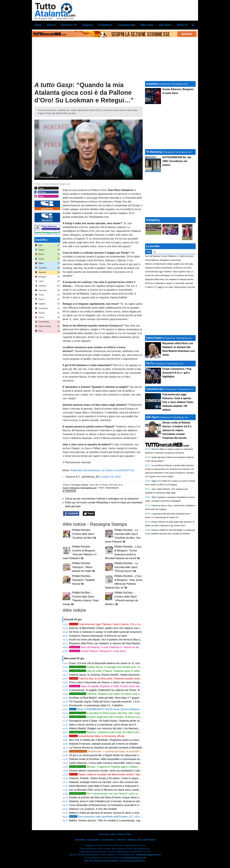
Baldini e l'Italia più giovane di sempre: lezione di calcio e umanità (106, 813)
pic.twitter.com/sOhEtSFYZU (118, 470)
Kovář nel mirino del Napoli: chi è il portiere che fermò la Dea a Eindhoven (111, 640)
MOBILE (132, 840)
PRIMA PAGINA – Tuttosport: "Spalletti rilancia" (83, 580)
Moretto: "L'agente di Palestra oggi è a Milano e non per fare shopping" (118, 767)
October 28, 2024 (111, 477)
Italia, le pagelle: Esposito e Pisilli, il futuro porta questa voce (109, 686)
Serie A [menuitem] (51, 25)
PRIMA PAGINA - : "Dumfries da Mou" (83, 534)
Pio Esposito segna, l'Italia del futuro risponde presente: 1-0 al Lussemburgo (112, 702)
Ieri (155, 252)
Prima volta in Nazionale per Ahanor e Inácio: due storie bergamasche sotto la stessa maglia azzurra (126, 682)
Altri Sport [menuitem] (165, 25)
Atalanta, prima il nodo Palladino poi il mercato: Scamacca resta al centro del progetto (117, 801)
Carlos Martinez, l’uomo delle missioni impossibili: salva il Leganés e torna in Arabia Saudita (121, 763)
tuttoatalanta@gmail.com (149, 855)
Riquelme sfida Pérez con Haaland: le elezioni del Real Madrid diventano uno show (116, 643)
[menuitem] (193, 25)
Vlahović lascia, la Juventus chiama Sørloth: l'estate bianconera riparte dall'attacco (116, 675)
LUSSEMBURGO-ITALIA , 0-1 (107, 709)
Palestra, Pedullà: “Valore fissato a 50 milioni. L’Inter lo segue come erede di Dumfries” (118, 778)
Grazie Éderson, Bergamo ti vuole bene (97, 651)
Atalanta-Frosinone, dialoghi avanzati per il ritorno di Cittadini (103, 744)
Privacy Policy (125, 834)
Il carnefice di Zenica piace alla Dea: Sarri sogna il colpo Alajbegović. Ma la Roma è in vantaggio (132, 713)
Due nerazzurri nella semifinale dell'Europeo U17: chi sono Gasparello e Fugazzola (121, 817)
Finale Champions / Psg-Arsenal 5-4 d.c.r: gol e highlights (177, 373)
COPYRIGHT (149, 840)
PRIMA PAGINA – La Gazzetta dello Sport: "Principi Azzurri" (126, 567)
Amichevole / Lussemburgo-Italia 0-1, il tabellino (96, 705)
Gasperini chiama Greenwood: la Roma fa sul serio (98, 636)
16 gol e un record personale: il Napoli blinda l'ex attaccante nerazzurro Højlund (114, 755)
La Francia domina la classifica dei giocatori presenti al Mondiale (106, 748)
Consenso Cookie (107, 834)
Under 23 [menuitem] (182, 25)
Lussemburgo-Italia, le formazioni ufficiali (97, 736)
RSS (139, 840)
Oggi (148, 252)
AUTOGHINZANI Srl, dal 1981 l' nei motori (177, 161)
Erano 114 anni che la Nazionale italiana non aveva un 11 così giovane (109, 663)
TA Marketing (154, 152)
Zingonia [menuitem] (87, 25)
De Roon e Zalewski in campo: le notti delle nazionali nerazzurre (105, 632)
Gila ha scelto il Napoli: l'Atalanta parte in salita (104, 671)
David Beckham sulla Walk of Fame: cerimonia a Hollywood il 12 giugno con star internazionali (123, 786)
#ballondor (76, 470)
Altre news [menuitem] (147, 25)
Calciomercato (155, 389)
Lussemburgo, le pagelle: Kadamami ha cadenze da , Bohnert (114, 690)
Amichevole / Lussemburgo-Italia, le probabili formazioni (110, 751)
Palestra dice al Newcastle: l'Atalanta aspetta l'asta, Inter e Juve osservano (118, 679)
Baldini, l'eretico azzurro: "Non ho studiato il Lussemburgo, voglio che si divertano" (116, 820)
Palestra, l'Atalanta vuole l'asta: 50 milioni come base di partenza (115, 732)
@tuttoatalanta (112, 488)
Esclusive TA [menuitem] (69, 25)
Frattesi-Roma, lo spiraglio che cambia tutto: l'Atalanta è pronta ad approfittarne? (124, 667)
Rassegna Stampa (79, 485)
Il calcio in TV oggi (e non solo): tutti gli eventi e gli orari (170, 287)
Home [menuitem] (38, 25)
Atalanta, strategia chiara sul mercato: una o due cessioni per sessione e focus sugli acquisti (121, 782)
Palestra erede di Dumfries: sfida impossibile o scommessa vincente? (108, 759)
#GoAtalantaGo (92, 470)
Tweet (89, 514)
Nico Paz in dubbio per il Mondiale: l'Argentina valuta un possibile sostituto (111, 740)
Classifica (41, 240)
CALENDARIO (107, 840)
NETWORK (80, 840)
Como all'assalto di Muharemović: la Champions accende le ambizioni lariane (113, 805)
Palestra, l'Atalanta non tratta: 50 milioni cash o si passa (110, 694)
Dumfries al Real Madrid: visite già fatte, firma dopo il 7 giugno (104, 698)
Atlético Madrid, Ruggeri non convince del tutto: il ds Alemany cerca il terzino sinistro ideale (120, 728)
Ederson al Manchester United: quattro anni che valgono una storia (107, 628)
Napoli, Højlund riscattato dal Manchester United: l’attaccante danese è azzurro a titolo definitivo (128, 774)
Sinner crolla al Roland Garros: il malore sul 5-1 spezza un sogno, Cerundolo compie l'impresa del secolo (177, 430)
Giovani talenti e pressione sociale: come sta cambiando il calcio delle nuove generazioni (119, 771)
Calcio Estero (154, 338)
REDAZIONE (93, 840)
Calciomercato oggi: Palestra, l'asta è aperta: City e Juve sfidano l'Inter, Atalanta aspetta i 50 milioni (130, 624)
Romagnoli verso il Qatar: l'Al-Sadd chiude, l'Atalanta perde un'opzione (109, 721)
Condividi (71, 514)
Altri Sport (152, 417)
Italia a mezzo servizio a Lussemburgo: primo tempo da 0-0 (103, 725)
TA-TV (150, 363)
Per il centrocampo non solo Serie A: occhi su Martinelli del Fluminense (118, 794)
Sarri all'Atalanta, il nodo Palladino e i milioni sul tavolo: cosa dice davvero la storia (122, 647)
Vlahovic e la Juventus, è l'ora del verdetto (93, 809)
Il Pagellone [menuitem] (105, 25)
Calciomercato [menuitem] (126, 25)
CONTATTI (121, 840)
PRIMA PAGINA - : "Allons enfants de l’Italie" (82, 567)
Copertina (152, 84)
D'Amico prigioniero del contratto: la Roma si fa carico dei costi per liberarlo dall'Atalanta (128, 717)
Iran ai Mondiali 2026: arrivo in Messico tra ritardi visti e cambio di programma (113, 790)
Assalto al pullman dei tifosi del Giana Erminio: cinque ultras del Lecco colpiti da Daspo (118, 797)
